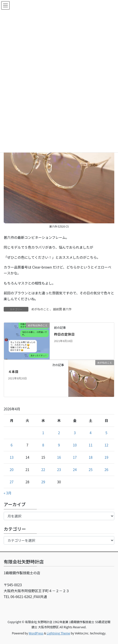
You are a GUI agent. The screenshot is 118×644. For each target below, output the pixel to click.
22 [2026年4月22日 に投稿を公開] (43, 470)
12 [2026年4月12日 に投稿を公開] (106, 445)
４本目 (13, 372)
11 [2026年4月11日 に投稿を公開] (91, 445)
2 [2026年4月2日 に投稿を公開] (59, 433)
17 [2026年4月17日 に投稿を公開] (75, 457)
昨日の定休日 (64, 334)
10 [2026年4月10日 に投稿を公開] (75, 445)
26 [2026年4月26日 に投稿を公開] (106, 470)
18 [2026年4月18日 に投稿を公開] (91, 457)
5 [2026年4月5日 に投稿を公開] (106, 433)
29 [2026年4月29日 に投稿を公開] (43, 482)
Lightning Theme (58, 633)
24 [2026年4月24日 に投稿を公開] (75, 470)
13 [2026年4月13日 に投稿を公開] (12, 457)
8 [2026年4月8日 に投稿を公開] (43, 445)
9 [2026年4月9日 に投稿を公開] (59, 445)
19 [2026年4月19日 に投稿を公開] (106, 457)
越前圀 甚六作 (62, 309)
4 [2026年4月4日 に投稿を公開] (91, 433)
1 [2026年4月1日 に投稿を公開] (43, 433)
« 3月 (8, 493)
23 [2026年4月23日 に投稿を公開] (59, 470)
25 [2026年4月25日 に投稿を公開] (91, 470)
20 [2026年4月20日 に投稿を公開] (12, 470)
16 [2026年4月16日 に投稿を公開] (59, 457)
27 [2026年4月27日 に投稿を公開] (12, 482)
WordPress (36, 633)
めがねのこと (40, 309)
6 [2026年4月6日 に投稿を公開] (12, 445)
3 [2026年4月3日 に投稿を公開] (75, 433)
